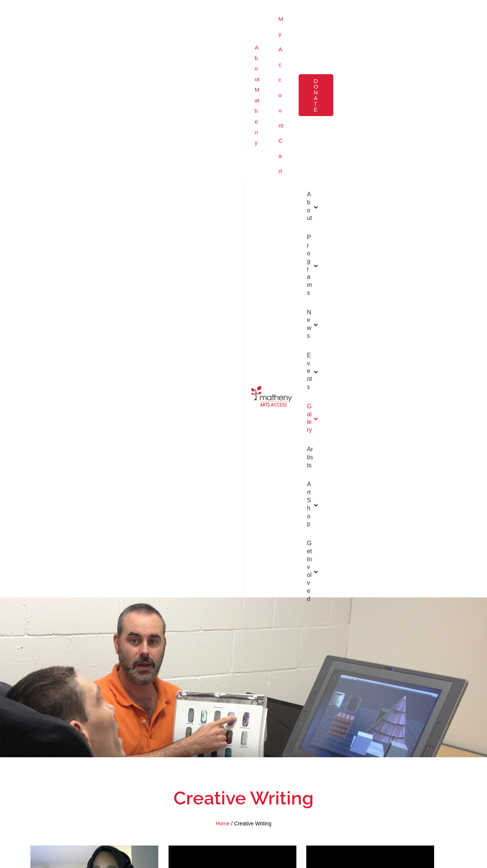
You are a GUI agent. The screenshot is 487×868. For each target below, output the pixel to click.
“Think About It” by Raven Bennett (95, 521)
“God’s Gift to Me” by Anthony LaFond (370, 521)
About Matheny (38, 11)
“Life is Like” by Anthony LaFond (232, 397)
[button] (445, 11)
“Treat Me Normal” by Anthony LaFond (232, 521)
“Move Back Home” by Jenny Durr (232, 635)
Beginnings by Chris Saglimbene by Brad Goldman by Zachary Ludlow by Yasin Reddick (370, 644)
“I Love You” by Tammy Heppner (95, 635)
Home (223, 287)
